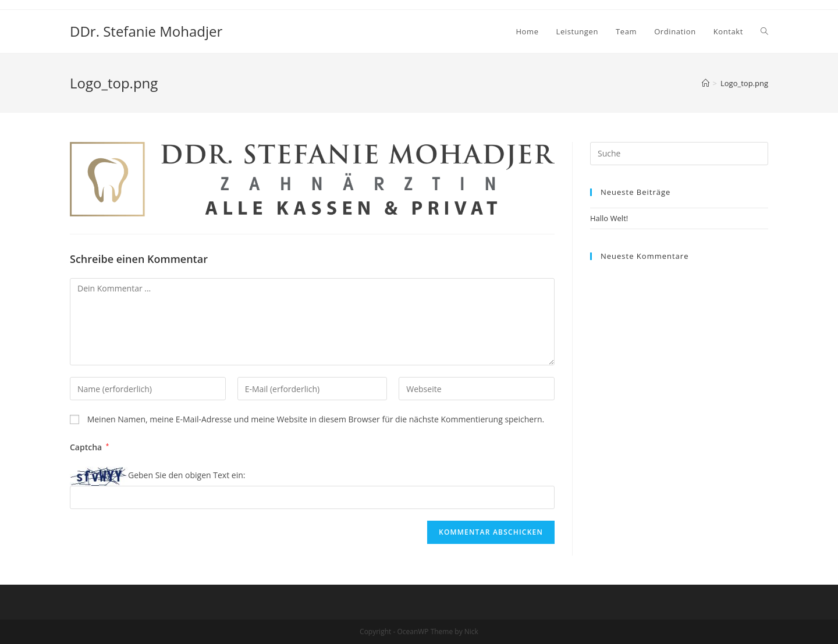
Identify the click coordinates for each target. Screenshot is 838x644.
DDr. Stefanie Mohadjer (146, 31)
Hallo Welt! (609, 218)
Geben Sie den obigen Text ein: (187, 475)
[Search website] (764, 31)
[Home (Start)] (706, 83)
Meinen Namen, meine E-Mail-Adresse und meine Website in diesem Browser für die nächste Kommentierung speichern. (316, 419)
